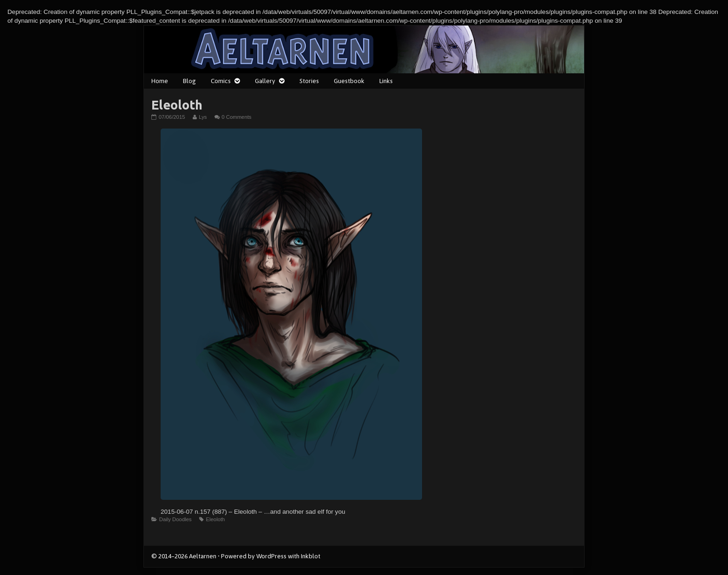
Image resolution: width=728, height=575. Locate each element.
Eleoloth (215, 519)
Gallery (265, 81)
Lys (202, 117)
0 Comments (236, 117)
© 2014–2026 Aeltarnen (184, 556)
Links (386, 81)
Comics (221, 81)
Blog (189, 81)
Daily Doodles (175, 519)
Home (160, 81)
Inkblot (311, 556)
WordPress (271, 556)
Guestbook (349, 81)
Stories (309, 81)
